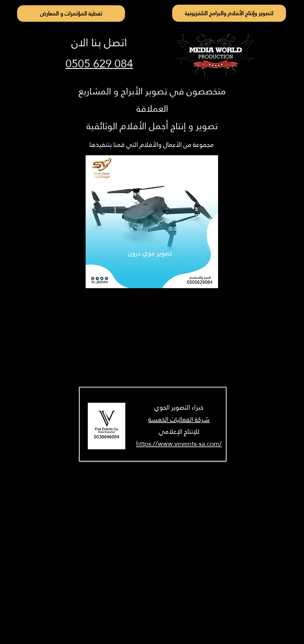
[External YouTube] (152, 338)
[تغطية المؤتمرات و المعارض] (71, 14)
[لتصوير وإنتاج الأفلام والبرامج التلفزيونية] (229, 13)
